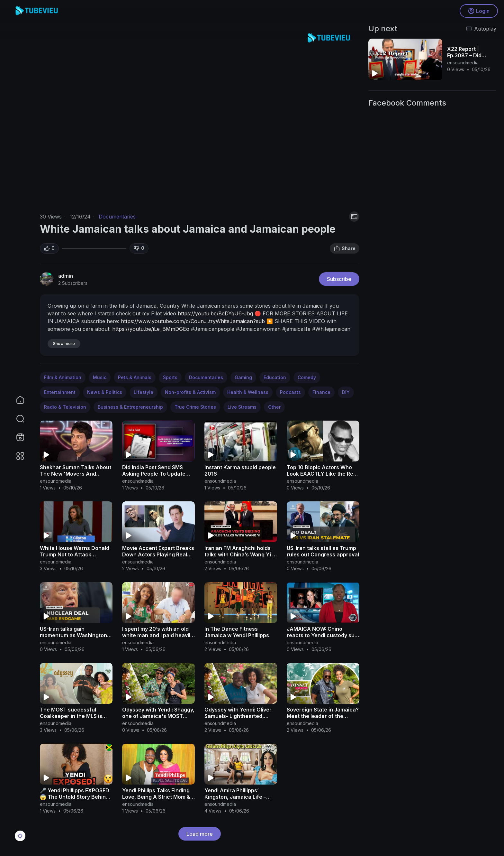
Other (274, 407)
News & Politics (105, 392)
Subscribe (339, 279)
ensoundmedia (56, 481)
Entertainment (60, 392)
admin (66, 276)
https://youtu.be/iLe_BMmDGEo (151, 329)
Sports (170, 377)
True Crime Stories (195, 407)
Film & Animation (63, 377)
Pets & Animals (135, 377)
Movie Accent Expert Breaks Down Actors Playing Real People (158, 554)
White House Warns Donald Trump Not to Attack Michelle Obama (75, 554)
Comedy (307, 377)
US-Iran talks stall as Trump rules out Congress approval (323, 551)
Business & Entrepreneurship (130, 407)
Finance (321, 392)
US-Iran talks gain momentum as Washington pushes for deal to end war (74, 635)
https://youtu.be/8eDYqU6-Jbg (215, 313)
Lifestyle (144, 392)
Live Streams (242, 407)
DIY (346, 392)
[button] (16, 419)
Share (345, 248)
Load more (200, 834)
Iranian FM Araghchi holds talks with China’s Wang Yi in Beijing (241, 554)
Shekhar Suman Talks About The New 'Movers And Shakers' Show (76, 474)
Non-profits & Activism (190, 392)
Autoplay (485, 29)
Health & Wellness (248, 392)
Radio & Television (65, 407)
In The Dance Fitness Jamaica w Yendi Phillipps (237, 632)
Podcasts (290, 392)
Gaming (243, 377)
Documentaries (117, 217)
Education (275, 377)
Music (100, 377)
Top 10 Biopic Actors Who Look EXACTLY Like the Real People (322, 474)
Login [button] (478, 11)
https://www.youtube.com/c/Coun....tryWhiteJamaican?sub (193, 321)
